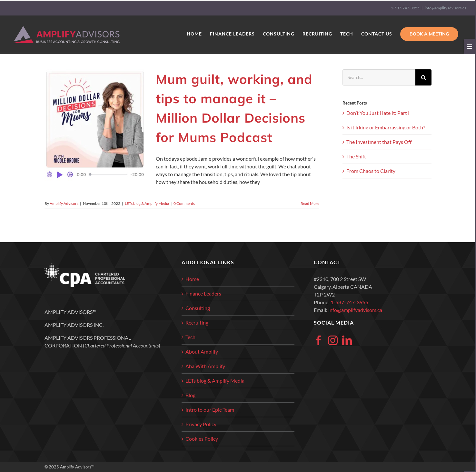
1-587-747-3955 (405, 8)
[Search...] (379, 77)
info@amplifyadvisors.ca (446, 8)
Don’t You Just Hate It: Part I (378, 113)
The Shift (356, 156)
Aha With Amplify (205, 366)
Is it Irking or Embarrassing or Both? (386, 127)
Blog (190, 395)
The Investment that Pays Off (379, 142)
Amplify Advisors (64, 203)
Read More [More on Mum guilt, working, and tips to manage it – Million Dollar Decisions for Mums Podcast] (310, 203)
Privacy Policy (201, 424)
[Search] (423, 77)
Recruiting (197, 322)
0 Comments (184, 203)
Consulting (198, 308)
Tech (190, 337)
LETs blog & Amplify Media (147, 203)
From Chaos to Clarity (371, 171)
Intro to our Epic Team (210, 410)
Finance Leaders (203, 293)
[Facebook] (319, 340)
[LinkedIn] (347, 340)
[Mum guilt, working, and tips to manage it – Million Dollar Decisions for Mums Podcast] (96, 126)
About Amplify (202, 351)
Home (192, 279)
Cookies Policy (202, 439)
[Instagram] (333, 340)
